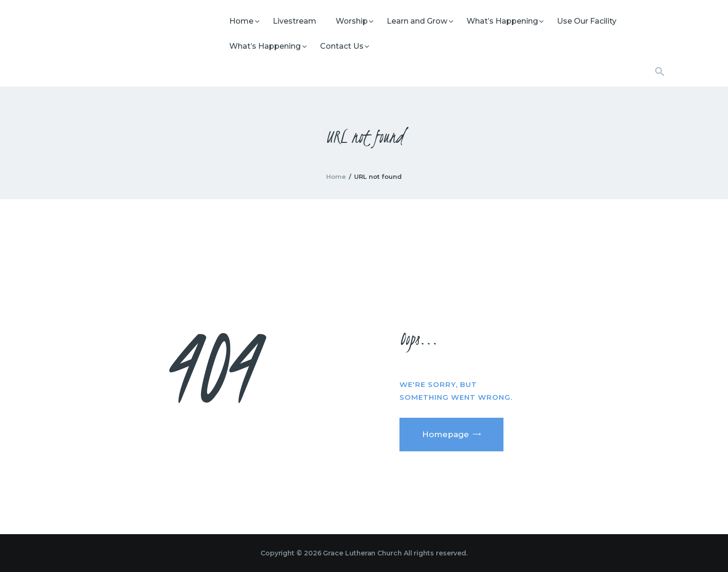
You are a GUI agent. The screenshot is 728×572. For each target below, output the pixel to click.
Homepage (446, 434)
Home (336, 176)
